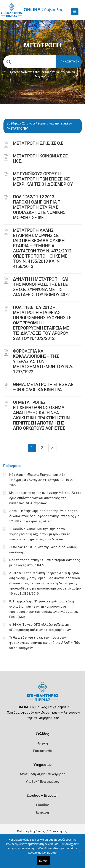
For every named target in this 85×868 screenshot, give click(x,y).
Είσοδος (42, 805)
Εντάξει (44, 861)
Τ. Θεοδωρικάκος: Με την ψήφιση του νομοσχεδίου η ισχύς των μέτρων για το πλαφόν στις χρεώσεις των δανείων (40, 534)
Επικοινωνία (42, 751)
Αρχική (42, 743)
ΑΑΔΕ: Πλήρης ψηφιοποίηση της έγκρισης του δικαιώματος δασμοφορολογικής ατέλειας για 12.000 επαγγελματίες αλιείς (44, 516)
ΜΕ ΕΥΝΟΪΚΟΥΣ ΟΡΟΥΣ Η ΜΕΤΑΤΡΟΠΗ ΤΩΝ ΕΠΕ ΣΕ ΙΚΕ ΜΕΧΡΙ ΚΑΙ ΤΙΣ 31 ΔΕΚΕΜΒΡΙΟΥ (43, 179)
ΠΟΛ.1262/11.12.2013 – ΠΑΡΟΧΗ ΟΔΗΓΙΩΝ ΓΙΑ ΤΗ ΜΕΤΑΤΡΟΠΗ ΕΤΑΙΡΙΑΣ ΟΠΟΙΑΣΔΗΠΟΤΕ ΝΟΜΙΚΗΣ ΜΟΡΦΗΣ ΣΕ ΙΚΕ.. (39, 207)
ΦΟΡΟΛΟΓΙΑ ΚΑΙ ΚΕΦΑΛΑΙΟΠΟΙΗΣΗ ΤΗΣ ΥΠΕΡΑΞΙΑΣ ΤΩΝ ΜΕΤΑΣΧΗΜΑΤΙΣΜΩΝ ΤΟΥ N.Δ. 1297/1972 (43, 361)
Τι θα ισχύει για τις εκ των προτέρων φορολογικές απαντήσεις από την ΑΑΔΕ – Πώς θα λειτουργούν (45, 643)
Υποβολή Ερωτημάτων (42, 782)
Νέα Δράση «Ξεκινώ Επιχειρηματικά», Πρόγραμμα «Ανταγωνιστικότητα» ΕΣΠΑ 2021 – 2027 (45, 480)
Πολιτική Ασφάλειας (31, 831)
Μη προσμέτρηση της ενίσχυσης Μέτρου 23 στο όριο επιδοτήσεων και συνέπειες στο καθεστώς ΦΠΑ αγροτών (45, 498)
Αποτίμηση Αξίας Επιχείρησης (42, 774)
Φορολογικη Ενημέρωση (59, 72)
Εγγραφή (42, 812)
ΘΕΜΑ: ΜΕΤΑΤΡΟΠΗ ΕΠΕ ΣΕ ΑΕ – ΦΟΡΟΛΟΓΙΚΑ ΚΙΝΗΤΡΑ (43, 387)
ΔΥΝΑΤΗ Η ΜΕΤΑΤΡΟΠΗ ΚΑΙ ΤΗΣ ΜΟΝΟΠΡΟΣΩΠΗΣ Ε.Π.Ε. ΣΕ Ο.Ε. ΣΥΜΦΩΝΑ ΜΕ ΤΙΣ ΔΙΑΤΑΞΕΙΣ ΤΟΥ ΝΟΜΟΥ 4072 (41, 287)
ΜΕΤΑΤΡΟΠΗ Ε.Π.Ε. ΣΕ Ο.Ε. (39, 143)
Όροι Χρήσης (58, 831)
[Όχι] (80, 853)
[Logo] (42, 695)
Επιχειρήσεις (43, 76)
